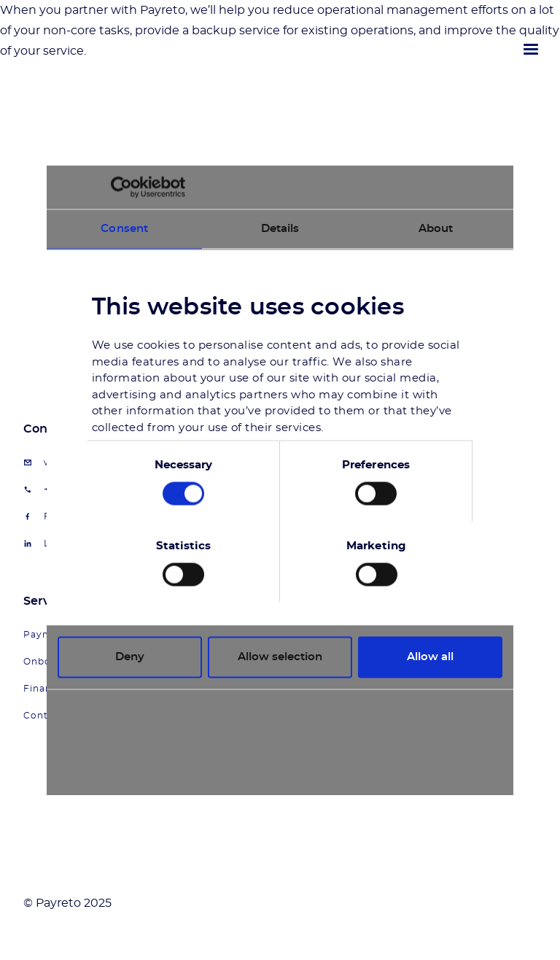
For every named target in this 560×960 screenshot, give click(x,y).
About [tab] (436, 229)
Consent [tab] (124, 229)
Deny (130, 657)
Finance (43, 689)
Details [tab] (280, 229)
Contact (44, 716)
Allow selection (280, 657)
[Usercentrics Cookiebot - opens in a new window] (121, 187)
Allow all (430, 657)
